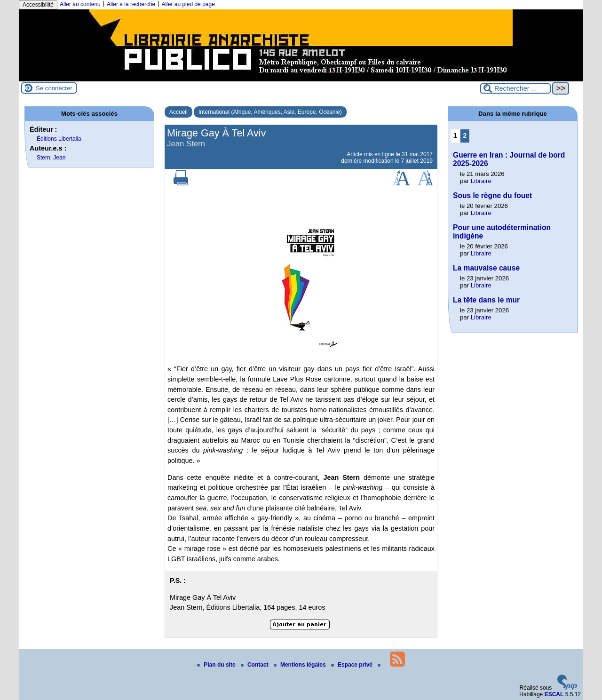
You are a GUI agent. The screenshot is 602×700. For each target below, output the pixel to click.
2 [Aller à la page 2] (465, 135)
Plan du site (217, 665)
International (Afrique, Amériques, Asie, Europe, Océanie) (270, 112)
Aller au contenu (80, 4)
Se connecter (54, 88)
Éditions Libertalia (59, 139)
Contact (255, 665)
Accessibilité (38, 5)
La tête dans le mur (486, 300)
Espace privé (352, 665)
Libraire (481, 181)
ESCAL (554, 694)
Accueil (178, 112)
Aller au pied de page (188, 4)
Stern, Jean (51, 158)
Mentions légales (301, 665)
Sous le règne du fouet (492, 195)
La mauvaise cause (486, 268)
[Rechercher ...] (515, 88)
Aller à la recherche (131, 4)
